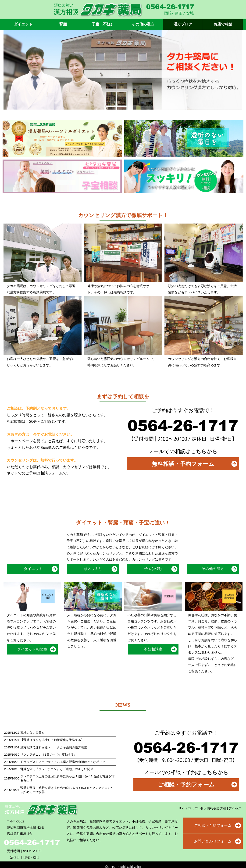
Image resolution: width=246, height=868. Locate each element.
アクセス (235, 808)
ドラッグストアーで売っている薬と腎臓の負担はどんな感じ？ (63, 762)
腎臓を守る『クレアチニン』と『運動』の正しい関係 (57, 769)
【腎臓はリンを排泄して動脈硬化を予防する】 (52, 740)
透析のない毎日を (32, 733)
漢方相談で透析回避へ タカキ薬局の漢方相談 (54, 747)
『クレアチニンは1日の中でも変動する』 (48, 755)
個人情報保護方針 (213, 808)
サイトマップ (188, 808)
